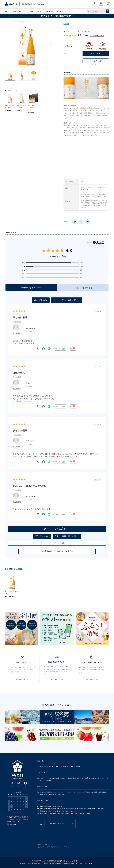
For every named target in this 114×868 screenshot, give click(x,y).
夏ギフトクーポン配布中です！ (57, 16)
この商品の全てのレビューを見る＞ (57, 551)
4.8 (69, 250)
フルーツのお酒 (49, 11)
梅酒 (57, 766)
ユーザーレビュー (31, 288)
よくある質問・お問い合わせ (91, 778)
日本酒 (39, 11)
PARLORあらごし (18, 11)
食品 (72, 766)
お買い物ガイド (61, 11)
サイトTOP (7, 21)
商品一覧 (7, 11)
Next (51, 44)
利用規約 (49, 781)
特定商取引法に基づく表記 (57, 778)
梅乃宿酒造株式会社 (42, 845)
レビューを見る (97, 36)
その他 (78, 766)
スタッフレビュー (83, 288)
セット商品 (30, 11)
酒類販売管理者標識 (73, 778)
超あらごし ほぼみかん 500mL (13, 593)
